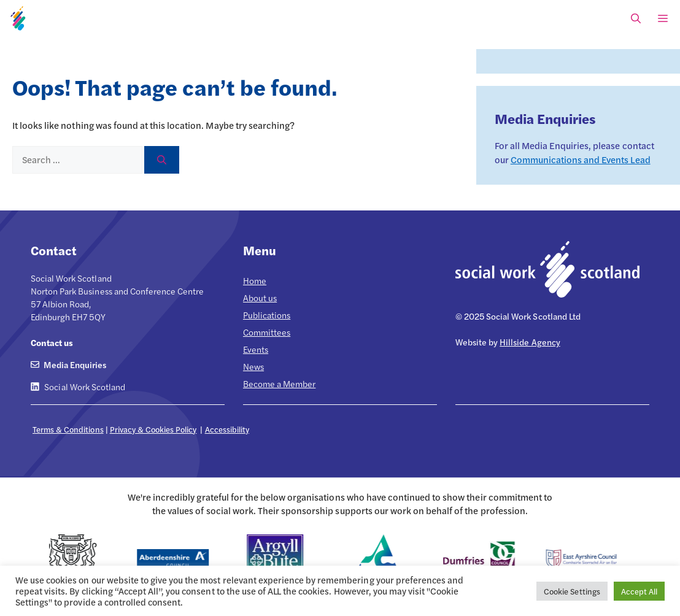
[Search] (162, 160)
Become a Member (279, 383)
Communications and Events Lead (581, 159)
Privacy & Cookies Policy (153, 429)
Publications (267, 315)
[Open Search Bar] (636, 18)
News (253, 366)
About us (260, 298)
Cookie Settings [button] (572, 591)
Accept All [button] (639, 591)
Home (255, 280)
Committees (267, 332)
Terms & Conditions (68, 429)
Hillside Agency (530, 342)
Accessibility (227, 429)
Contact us (52, 342)
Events (256, 349)
